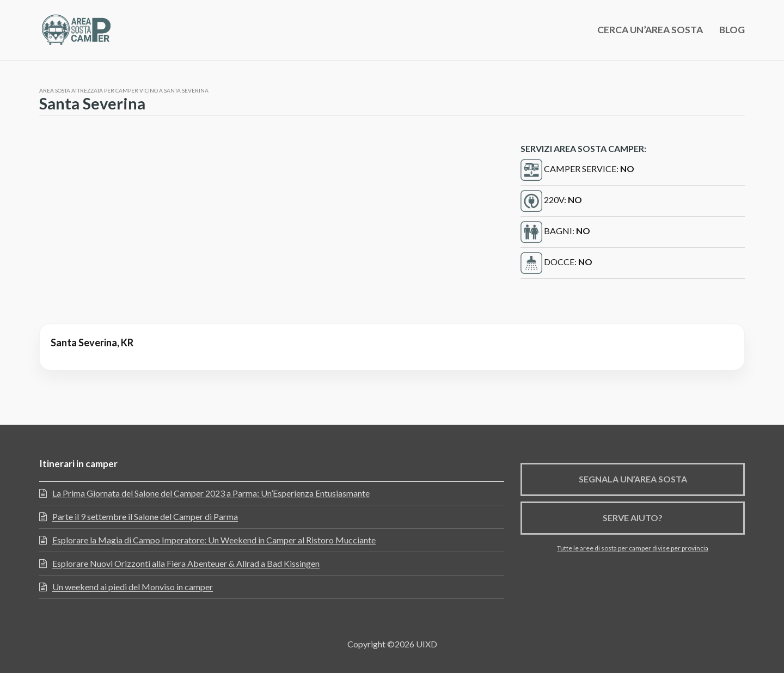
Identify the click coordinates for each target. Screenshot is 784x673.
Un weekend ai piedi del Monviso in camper (133, 587)
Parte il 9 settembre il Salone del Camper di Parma (145, 516)
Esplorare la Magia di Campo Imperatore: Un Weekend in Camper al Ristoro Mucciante (214, 540)
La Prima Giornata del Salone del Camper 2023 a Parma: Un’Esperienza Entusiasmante (211, 493)
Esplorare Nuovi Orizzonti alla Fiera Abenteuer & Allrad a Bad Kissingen (186, 563)
